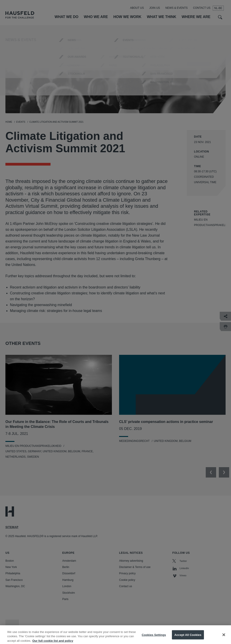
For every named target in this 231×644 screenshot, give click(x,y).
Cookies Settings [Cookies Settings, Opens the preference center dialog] (154, 637)
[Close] (224, 637)
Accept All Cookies (188, 637)
